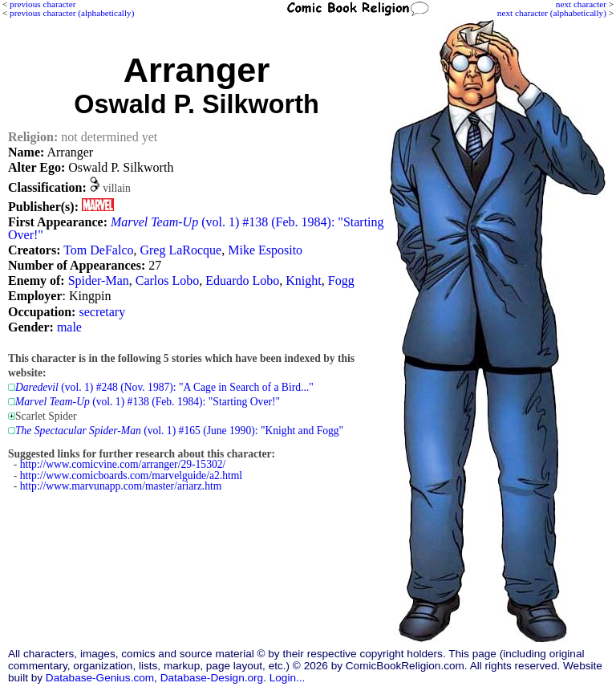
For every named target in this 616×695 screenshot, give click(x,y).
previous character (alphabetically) (72, 13)
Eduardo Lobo (242, 280)
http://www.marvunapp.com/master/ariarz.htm (121, 486)
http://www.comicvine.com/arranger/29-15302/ (123, 464)
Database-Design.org (212, 678)
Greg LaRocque (180, 250)
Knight (303, 280)
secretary (102, 312)
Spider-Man (99, 280)
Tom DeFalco (98, 250)
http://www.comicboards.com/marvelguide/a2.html (131, 476)
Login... (288, 678)
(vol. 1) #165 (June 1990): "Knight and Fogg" (179, 431)
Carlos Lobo (168, 280)
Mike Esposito (265, 250)
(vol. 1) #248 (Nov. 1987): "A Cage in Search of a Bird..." (164, 387)
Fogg (341, 280)
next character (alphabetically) (552, 13)
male (69, 327)
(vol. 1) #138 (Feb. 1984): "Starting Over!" (196, 228)
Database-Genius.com (100, 678)
